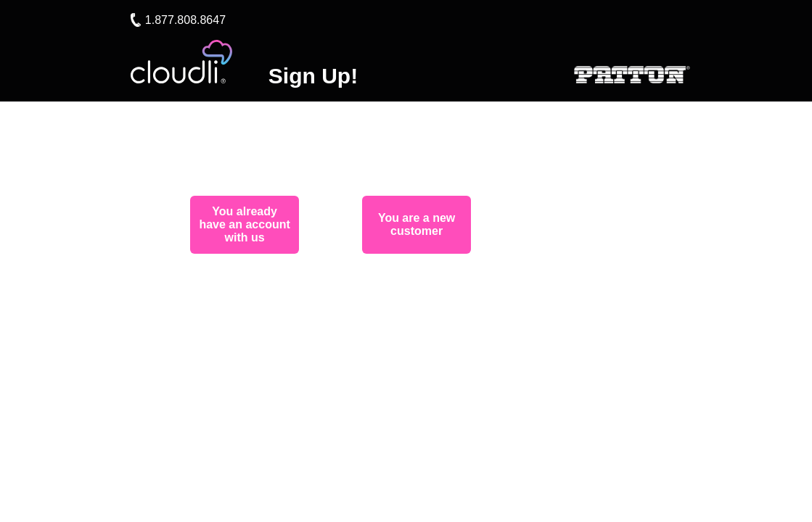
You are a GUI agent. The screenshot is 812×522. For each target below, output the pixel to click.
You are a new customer (417, 224)
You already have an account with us (244, 224)
